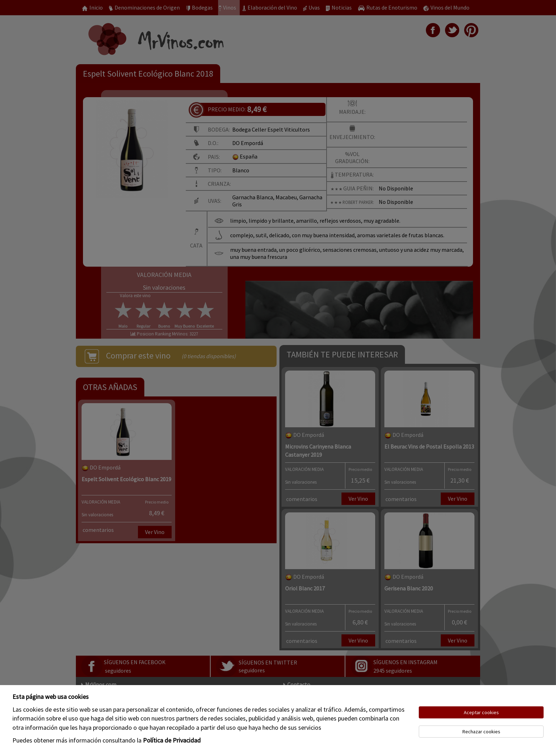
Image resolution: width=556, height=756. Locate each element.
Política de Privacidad (172, 740)
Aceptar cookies (481, 712)
